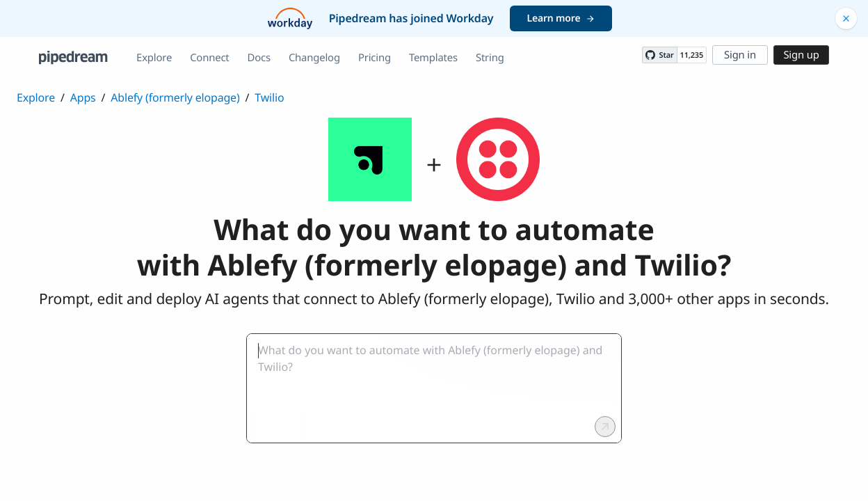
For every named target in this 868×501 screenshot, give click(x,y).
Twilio (269, 97)
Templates (433, 58)
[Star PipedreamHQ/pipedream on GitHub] (659, 55)
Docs (259, 58)
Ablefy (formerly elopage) (175, 97)
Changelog (314, 58)
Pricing (375, 58)
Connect (209, 58)
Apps (83, 97)
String (490, 58)
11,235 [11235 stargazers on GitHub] (692, 55)
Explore (154, 58)
